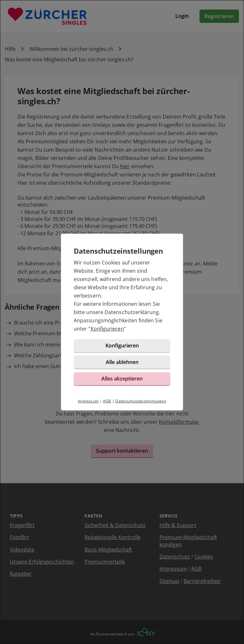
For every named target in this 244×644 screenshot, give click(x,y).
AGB (107, 401)
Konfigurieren (107, 329)
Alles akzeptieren (122, 379)
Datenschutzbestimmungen (141, 401)
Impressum (88, 401)
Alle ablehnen (122, 362)
